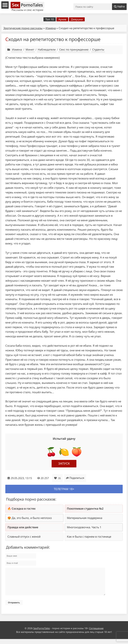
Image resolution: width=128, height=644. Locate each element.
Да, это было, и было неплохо (32, 518)
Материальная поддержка (85, 518)
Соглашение (96, 633)
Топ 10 (50, 19)
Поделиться (75, 478)
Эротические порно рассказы (23, 28)
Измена (51, 28)
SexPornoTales (42, 633)
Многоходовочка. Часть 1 (84, 527)
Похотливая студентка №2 (85, 509)
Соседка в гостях (24, 509)
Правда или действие (23, 527)
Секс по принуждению (74, 50)
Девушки (77, 19)
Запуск (64, 464)
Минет (30, 50)
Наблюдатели (47, 50)
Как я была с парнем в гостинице (89, 537)
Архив (62, 19)
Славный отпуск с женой (24, 537)
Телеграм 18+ (64, 489)
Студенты (98, 50)
